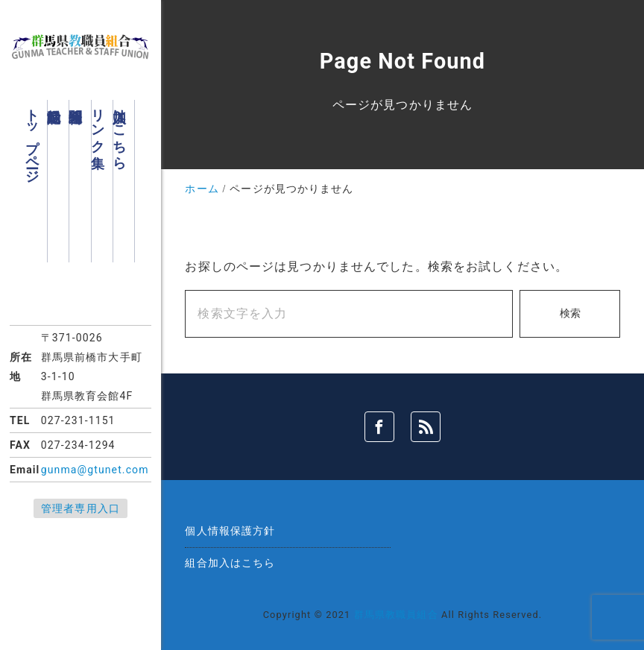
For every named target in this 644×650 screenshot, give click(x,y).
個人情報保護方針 (230, 531)
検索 (570, 313)
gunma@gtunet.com (95, 470)
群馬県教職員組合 (396, 615)
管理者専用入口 (80, 508)
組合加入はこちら (230, 563)
